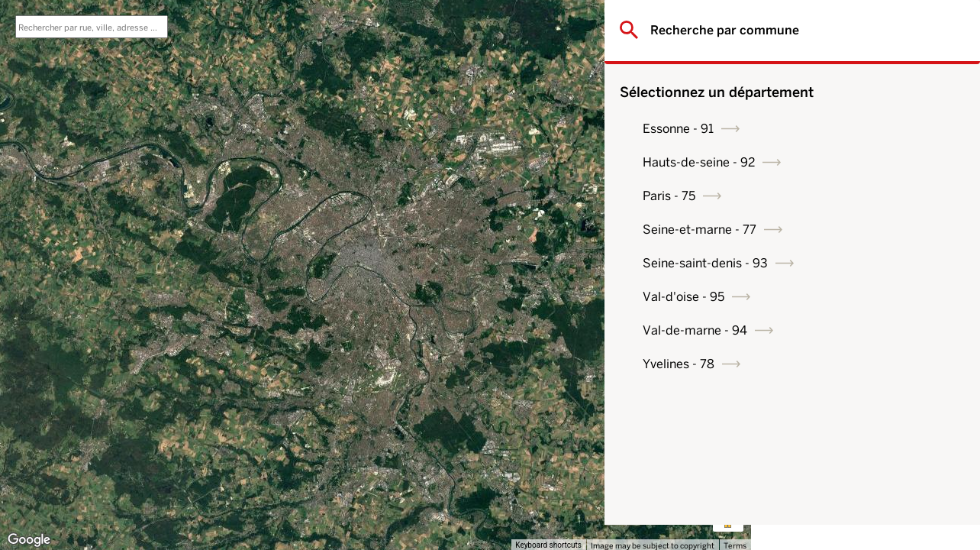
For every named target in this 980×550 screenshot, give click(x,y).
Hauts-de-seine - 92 (845, 162)
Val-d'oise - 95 (830, 297)
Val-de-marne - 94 (841, 330)
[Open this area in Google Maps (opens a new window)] (29, 540)
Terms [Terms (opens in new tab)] (735, 545)
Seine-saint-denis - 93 (852, 263)
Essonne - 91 (825, 129)
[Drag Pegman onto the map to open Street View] (728, 516)
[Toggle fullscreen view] (728, 23)
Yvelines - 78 (825, 364)
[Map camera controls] (728, 461)
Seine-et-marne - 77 (846, 230)
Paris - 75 (816, 196)
